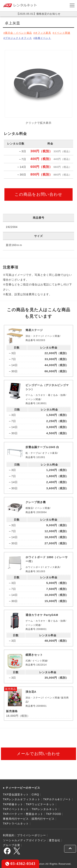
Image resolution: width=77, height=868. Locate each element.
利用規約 (9, 835)
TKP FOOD (54, 814)
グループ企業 (12, 845)
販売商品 (11, 689)
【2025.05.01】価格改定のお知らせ (38, 14)
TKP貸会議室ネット (16, 794)
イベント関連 (62, 33)
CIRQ (35, 794)
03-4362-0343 (20, 863)
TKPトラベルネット (16, 824)
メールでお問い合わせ (38, 754)
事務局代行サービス (16, 819)
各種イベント (43, 38)
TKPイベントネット (16, 809)
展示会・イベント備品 (18, 33)
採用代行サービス (43, 819)
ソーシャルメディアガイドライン (24, 840)
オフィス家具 (43, 33)
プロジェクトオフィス (18, 38)
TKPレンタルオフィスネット (22, 799)
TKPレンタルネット (45, 809)
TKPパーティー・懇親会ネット (23, 814)
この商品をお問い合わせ (38, 194)
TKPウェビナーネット (40, 804)
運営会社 (55, 840)
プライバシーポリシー (31, 835)
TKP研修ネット (13, 804)
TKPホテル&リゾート (57, 799)
